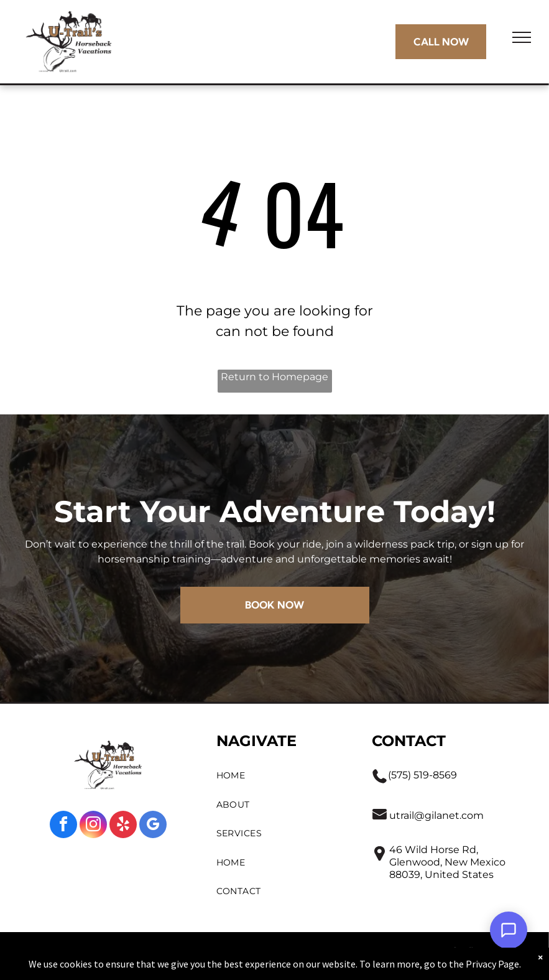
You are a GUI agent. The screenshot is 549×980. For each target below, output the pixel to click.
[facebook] (63, 826)
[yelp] (123, 826)
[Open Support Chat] (509, 930)
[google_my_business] (153, 826)
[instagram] (93, 826)
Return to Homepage (274, 377)
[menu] (522, 37)
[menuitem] (283, 776)
